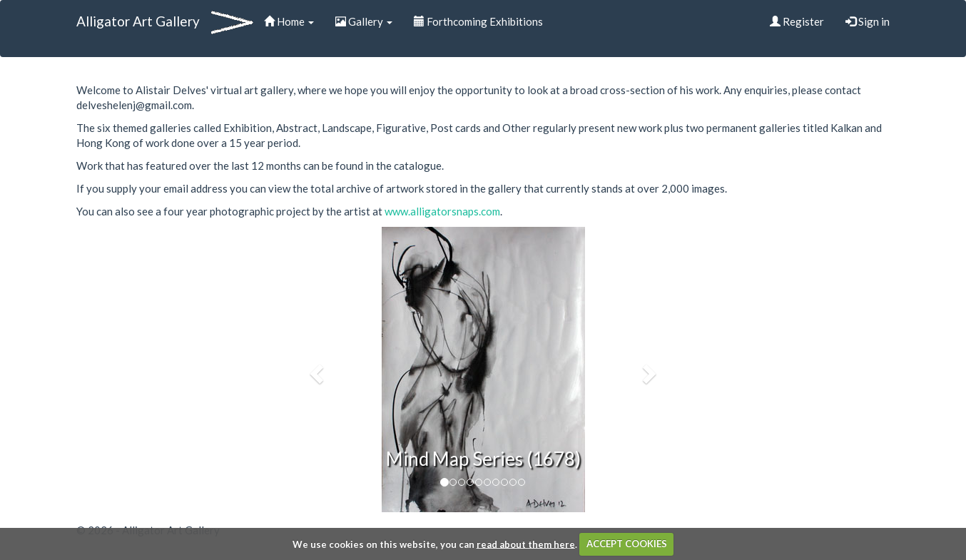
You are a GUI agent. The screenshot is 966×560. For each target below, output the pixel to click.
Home (289, 21)
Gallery (364, 21)
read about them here (526, 544)
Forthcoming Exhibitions (478, 21)
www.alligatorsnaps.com (442, 211)
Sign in (868, 21)
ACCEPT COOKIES (627, 544)
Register (797, 21)
